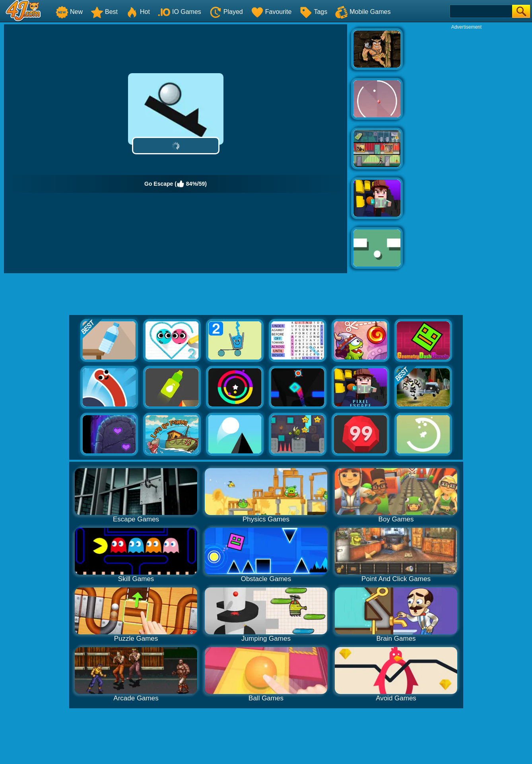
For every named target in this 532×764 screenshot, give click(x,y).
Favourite (271, 12)
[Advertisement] (466, 150)
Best (104, 12)
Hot (138, 12)
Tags (313, 12)
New (69, 12)
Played (226, 12)
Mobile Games (363, 12)
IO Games (180, 12)
